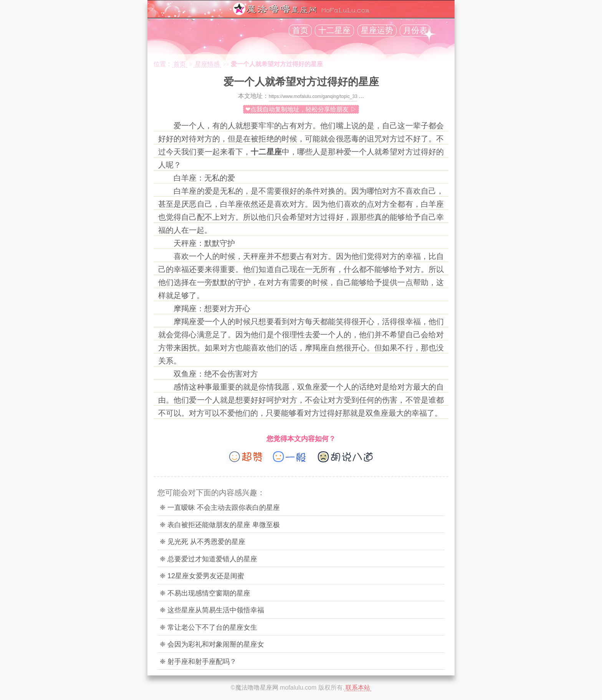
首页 (300, 30)
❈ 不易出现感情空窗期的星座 (205, 593)
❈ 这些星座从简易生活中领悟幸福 (212, 610)
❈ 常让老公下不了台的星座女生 (208, 627)
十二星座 (334, 30)
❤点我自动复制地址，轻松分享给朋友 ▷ (301, 109)
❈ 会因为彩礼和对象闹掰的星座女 (212, 644)
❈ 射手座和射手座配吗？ (198, 662)
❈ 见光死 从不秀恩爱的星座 (203, 542)
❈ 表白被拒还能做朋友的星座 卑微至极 (220, 525)
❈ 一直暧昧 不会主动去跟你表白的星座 (220, 508)
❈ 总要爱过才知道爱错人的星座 (208, 559)
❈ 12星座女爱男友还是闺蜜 (202, 576)
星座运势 (377, 30)
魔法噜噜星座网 (257, 688)
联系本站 (358, 688)
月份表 (415, 30)
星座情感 (207, 64)
